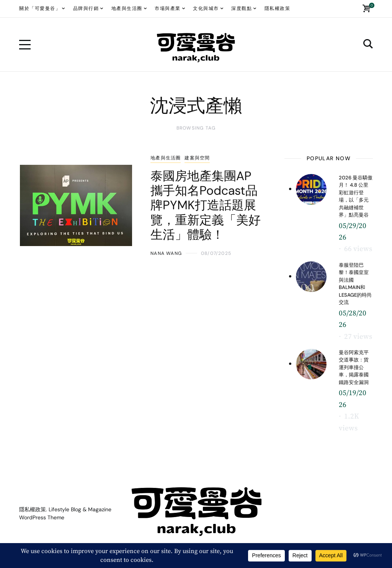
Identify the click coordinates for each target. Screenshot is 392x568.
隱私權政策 (33, 509)
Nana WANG (166, 253)
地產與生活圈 (166, 158)
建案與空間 (197, 158)
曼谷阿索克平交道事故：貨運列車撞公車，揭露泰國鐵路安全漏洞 (354, 367)
